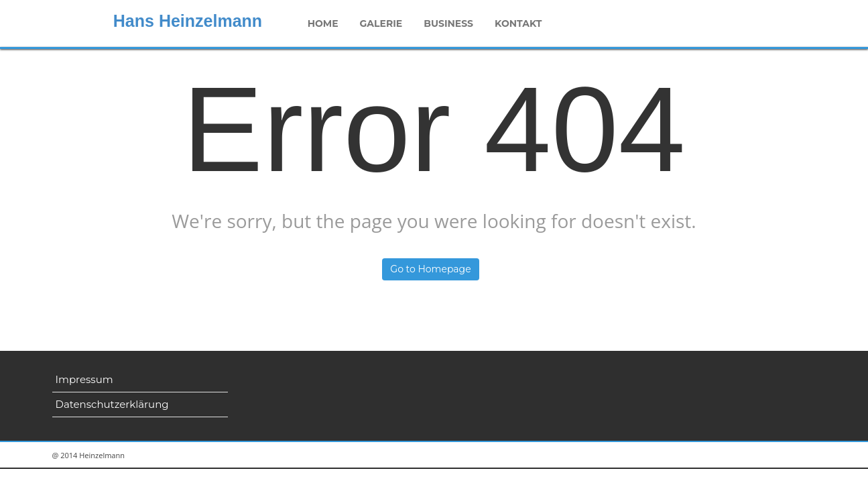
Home (323, 23)
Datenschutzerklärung (112, 404)
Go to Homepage (430, 269)
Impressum (84, 379)
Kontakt (518, 23)
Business (448, 23)
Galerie (381, 23)
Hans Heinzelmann (188, 21)
